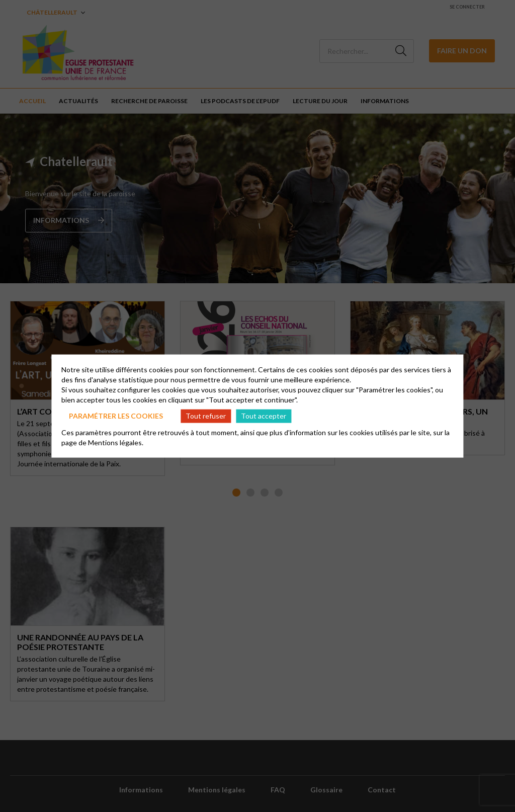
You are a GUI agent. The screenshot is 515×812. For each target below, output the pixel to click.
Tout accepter (264, 416)
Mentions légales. (116, 442)
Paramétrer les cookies (116, 416)
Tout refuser (206, 416)
